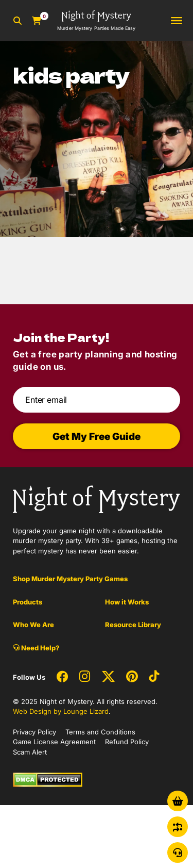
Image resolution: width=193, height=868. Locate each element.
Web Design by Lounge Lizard (61, 711)
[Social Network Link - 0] (62, 677)
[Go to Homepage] (96, 21)
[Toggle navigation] (177, 21)
